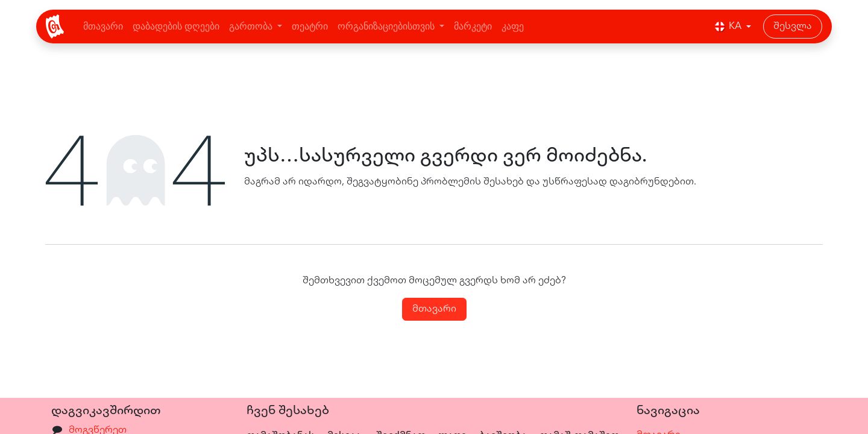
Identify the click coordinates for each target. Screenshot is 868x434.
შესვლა (793, 27)
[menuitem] (103, 27)
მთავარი (434, 309)
